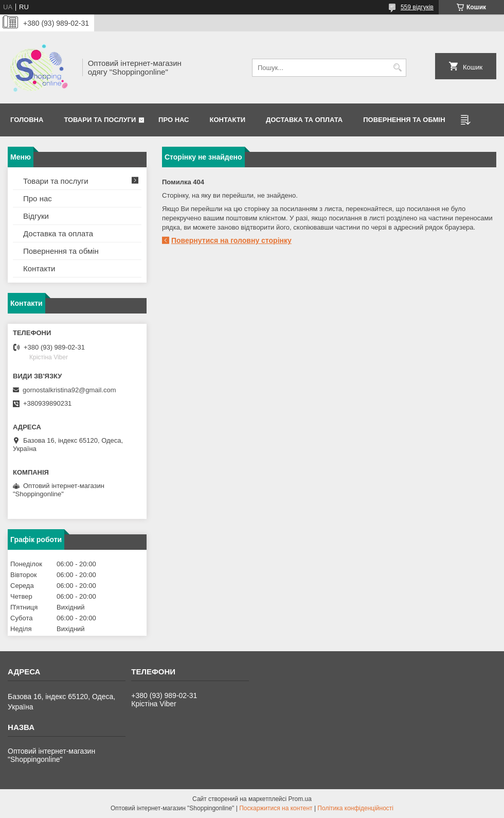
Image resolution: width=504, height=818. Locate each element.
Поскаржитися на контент (276, 808)
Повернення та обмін (61, 251)
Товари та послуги (100, 120)
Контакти (228, 120)
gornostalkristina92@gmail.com (69, 390)
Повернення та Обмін (404, 120)
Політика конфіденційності (355, 808)
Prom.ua (300, 799)
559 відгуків (417, 7)
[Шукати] (397, 68)
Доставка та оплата (304, 120)
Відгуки (36, 216)
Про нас (174, 120)
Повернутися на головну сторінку (231, 240)
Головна (27, 120)
